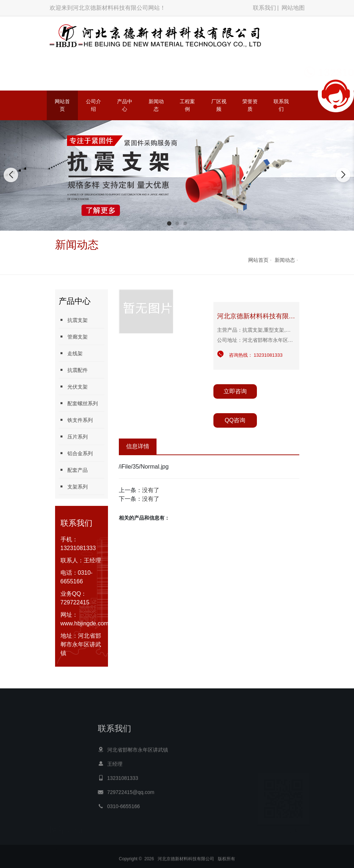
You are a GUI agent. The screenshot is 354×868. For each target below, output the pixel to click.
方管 (207, 846)
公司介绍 (93, 105)
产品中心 (125, 105)
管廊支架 (73, 337)
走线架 (71, 353)
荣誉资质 (250, 105)
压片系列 (73, 437)
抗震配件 (73, 370)
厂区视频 (219, 105)
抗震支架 (73, 320)
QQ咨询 (235, 420)
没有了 (151, 490)
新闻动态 (156, 105)
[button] (169, 223)
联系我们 (265, 8)
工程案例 (187, 105)
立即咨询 (235, 391)
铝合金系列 (76, 453)
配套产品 (73, 470)
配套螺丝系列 (78, 403)
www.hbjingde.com (85, 623)
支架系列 (73, 487)
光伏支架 (73, 387)
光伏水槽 (226, 846)
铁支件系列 (76, 420)
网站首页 (62, 105)
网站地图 (293, 8)
